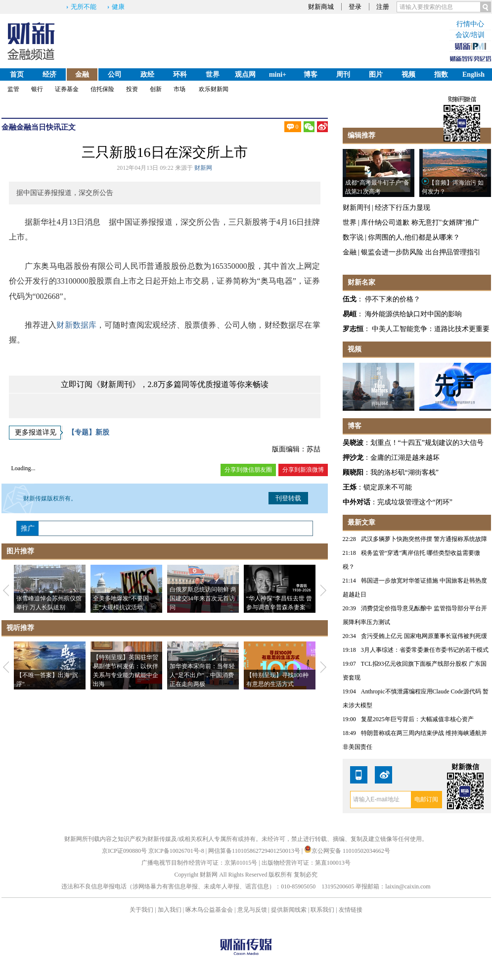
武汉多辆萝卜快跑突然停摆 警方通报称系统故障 (424, 539)
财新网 (203, 168)
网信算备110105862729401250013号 (255, 851)
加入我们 (170, 910)
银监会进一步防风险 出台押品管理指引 (421, 252)
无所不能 (84, 7)
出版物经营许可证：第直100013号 (306, 863)
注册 (383, 7)
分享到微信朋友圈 (248, 470)
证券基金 (67, 89)
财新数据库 (76, 325)
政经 (147, 74)
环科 (180, 74)
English (473, 74)
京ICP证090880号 (124, 851)
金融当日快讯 (39, 127)
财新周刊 (357, 208)
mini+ (278, 74)
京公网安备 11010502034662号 (347, 851)
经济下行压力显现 (403, 208)
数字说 (353, 237)
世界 (213, 74)
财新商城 (321, 7)
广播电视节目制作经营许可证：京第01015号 (199, 863)
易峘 (350, 314)
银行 (37, 89)
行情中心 (470, 24)
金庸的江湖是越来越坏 (405, 458)
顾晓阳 (353, 472)
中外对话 (357, 502)
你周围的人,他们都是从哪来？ (414, 237)
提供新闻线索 (289, 910)
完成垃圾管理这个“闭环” (415, 502)
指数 (441, 74)
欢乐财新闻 (214, 89)
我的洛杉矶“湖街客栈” (404, 472)
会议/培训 (470, 35)
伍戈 (350, 299)
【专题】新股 (89, 432)
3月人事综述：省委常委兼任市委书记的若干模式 (425, 650)
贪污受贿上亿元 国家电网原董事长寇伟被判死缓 (424, 636)
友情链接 (351, 910)
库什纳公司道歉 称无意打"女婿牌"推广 (420, 222)
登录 (355, 7)
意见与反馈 (252, 910)
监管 (13, 89)
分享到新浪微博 (303, 470)
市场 (179, 89)
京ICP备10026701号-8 (177, 851)
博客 (311, 74)
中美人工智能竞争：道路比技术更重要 (431, 329)
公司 (115, 74)
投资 (132, 89)
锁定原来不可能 (388, 487)
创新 (156, 89)
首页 (17, 74)
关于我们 (141, 910)
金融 (82, 74)
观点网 (245, 74)
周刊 (343, 74)
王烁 (350, 487)
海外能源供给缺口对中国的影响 (413, 314)
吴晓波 (353, 443)
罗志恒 (353, 329)
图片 (376, 74)
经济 (49, 74)
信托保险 (102, 89)
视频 (408, 74)
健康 (118, 7)
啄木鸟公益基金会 (210, 910)
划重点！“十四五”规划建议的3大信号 (427, 443)
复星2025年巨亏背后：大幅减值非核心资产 (417, 719)
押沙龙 (353, 458)
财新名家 (361, 282)
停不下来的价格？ (393, 299)
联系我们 (322, 910)
